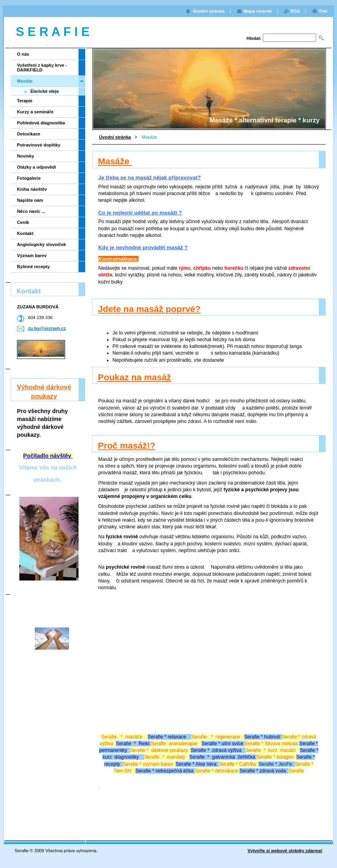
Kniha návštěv (32, 189)
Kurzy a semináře (35, 112)
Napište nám (30, 200)
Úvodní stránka (115, 137)
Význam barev (32, 256)
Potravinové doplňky (39, 145)
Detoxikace (29, 134)
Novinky (26, 156)
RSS (295, 11)
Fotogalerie (29, 178)
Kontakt (25, 233)
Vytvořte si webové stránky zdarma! (285, 851)
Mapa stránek (258, 11)
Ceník (23, 222)
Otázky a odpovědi (37, 167)
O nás (23, 54)
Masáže (25, 81)
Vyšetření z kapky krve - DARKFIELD (42, 68)
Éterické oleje (45, 91)
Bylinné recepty (33, 267)
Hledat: (254, 38)
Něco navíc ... (31, 211)
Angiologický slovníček (41, 244)
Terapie (25, 101)
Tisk (323, 11)
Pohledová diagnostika (41, 123)
